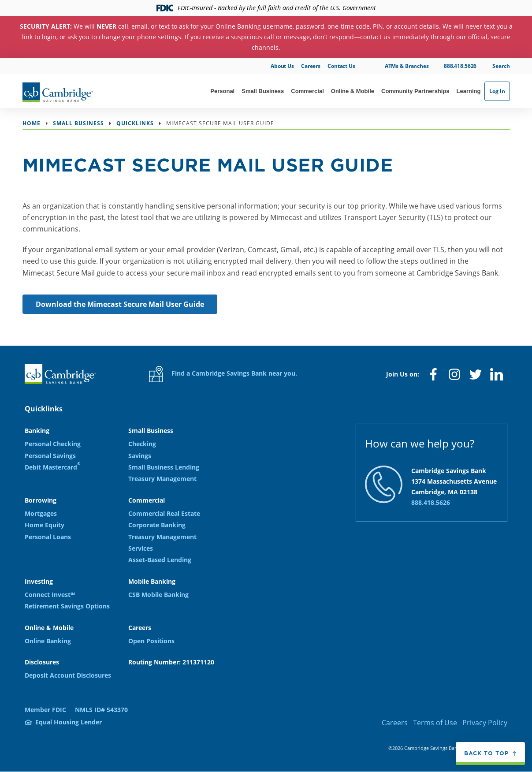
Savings (140, 456)
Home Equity (45, 525)
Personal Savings (50, 456)
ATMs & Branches (407, 66)
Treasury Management (162, 479)
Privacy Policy (485, 723)
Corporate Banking (157, 525)
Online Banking (48, 641)
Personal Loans (48, 537)
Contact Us (341, 66)
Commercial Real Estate (164, 513)
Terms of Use (435, 723)
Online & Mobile (353, 91)
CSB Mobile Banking (158, 595)
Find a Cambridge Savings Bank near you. (223, 374)
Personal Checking (53, 444)
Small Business (263, 91)
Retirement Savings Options (67, 606)
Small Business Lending (164, 467)
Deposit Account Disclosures (68, 675)
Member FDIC (45, 710)
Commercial (307, 91)
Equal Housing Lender (69, 722)
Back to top (486, 753)
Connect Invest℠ (50, 595)
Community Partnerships (415, 91)
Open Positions (151, 641)
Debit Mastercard (52, 467)
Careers (311, 66)
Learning (469, 91)
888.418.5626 (460, 66)
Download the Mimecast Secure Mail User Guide (120, 304)
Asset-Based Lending (160, 560)
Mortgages (41, 513)
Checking (142, 444)
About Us (282, 66)
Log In (497, 91)
